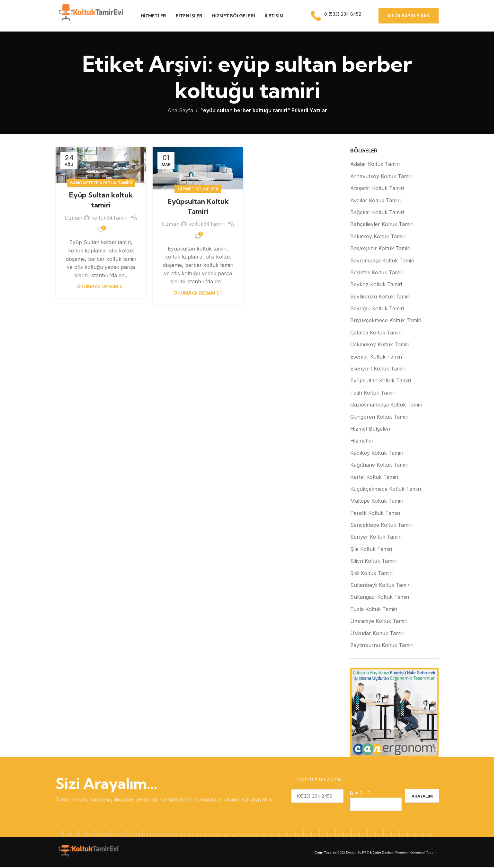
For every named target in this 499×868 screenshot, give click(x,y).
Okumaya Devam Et (101, 287)
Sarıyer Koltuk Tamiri (376, 537)
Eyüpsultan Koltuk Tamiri (381, 381)
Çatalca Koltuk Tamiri (376, 333)
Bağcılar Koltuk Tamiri (377, 213)
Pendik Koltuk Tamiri (375, 514)
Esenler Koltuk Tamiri (376, 357)
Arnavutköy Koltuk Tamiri (381, 177)
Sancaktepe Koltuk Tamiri (101, 183)
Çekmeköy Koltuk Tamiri (380, 345)
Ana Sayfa (180, 111)
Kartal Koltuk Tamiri (374, 477)
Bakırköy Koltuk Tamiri (378, 237)
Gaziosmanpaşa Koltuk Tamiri (386, 405)
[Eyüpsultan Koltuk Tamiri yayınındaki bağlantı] (198, 169)
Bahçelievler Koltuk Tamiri (382, 225)
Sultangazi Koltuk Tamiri (380, 598)
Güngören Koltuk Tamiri (379, 417)
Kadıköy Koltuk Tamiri (377, 453)
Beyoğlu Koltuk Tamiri (377, 309)
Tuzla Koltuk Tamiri (374, 610)
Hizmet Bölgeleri (198, 190)
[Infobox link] (337, 16)
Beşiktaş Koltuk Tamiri (377, 273)
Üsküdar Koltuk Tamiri (377, 634)
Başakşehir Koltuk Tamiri (380, 249)
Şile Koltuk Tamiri (371, 550)
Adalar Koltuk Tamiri (375, 165)
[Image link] (88, 852)
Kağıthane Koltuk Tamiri (379, 465)
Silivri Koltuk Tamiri (373, 562)
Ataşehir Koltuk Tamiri (377, 189)
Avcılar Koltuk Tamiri (375, 201)
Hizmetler (362, 441)
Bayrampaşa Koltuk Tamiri (382, 261)
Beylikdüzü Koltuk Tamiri (380, 297)
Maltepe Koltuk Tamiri (377, 501)
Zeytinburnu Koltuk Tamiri (382, 646)
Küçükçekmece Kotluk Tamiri (386, 489)
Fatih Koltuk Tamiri (373, 393)
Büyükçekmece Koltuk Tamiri (386, 321)
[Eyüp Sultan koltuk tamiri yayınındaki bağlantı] (101, 166)
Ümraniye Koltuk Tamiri (379, 622)
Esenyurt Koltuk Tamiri (378, 369)
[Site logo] (90, 15)
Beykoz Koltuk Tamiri (376, 285)
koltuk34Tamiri (109, 218)
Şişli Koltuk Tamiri (371, 573)
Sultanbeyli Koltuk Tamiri (380, 586)
